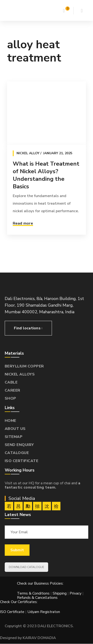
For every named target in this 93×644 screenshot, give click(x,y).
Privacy (76, 593)
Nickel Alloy (28, 153)
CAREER (13, 390)
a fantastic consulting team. (43, 485)
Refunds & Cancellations (37, 598)
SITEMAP (14, 437)
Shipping (60, 593)
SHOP (11, 398)
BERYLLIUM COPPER (24, 366)
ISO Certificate (13, 612)
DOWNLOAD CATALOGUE (26, 567)
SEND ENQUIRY (19, 445)
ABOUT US (15, 429)
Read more (23, 223)
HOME (11, 421)
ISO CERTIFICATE (22, 461)
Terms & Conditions (33, 593)
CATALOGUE (17, 453)
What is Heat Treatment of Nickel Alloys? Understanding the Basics (46, 175)
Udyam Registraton (44, 612)
